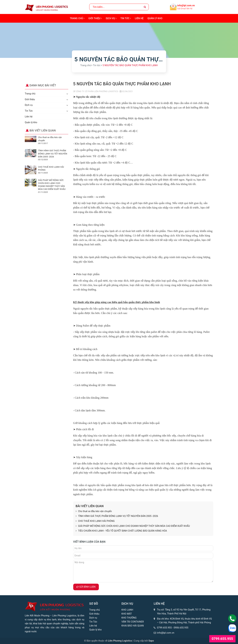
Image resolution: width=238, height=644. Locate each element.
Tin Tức (126, 18)
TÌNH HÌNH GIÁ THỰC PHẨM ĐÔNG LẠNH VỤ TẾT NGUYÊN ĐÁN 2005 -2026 (117, 516)
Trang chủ (77, 18)
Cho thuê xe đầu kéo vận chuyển (94, 511)
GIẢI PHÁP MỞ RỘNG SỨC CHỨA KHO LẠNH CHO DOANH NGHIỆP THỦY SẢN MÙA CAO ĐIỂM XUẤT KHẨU (133, 526)
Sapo (151, 641)
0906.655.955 (181, 628)
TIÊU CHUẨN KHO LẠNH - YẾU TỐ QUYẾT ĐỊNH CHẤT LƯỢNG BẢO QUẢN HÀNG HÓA (121, 531)
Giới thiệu (95, 18)
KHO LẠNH (127, 610)
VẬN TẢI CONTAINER (133, 622)
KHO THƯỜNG (129, 618)
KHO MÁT (127, 614)
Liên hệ (139, 18)
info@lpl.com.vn (186, 5)
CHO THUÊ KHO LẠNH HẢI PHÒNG (95, 521)
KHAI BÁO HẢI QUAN (133, 626)
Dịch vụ (111, 18)
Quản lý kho (155, 18)
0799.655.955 (164, 628)
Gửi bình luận (86, 587)
